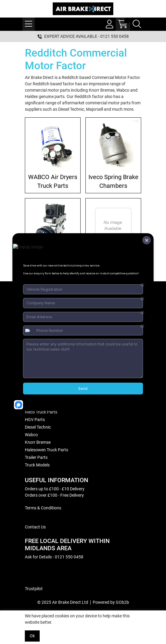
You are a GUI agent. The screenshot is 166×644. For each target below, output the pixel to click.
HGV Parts (35, 420)
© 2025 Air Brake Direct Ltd (63, 602)
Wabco (31, 435)
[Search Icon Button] (137, 24)
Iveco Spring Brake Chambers (113, 181)
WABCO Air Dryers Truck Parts (53, 181)
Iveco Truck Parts (41, 412)
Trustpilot (34, 589)
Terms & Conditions (43, 508)
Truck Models (37, 465)
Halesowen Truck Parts (46, 450)
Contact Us (35, 527)
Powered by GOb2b (111, 602)
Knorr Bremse (38, 442)
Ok (32, 636)
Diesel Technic (38, 427)
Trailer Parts (36, 457)
